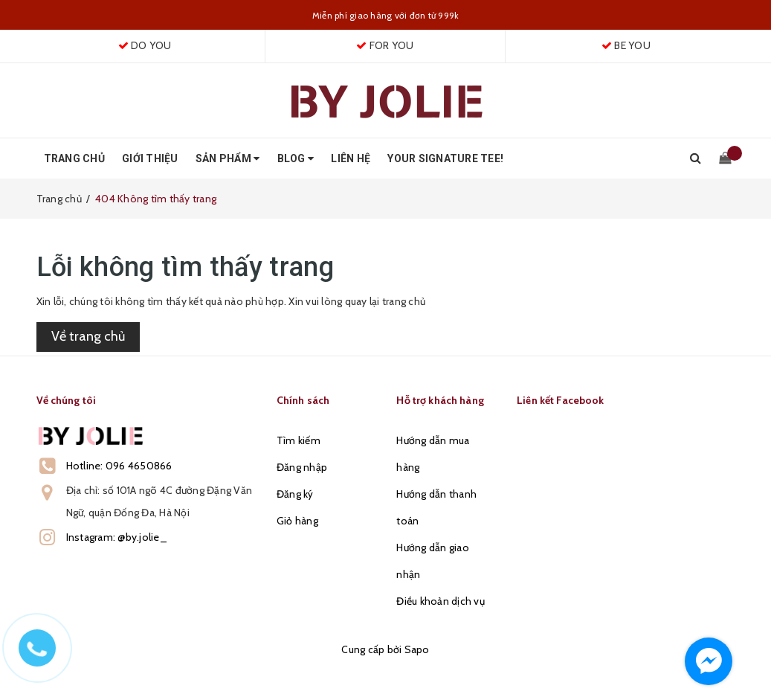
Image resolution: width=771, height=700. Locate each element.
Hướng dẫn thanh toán (436, 507)
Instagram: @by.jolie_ (117, 537)
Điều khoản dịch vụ (441, 601)
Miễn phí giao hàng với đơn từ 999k (386, 15)
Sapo (417, 649)
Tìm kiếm (299, 440)
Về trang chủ (88, 336)
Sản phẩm (228, 158)
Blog (296, 158)
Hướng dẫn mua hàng (433, 454)
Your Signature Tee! (445, 158)
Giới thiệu (150, 158)
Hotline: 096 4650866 (119, 466)
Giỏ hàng (297, 521)
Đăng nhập (302, 467)
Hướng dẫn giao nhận (433, 561)
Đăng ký (295, 494)
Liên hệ (351, 158)
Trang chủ (74, 158)
